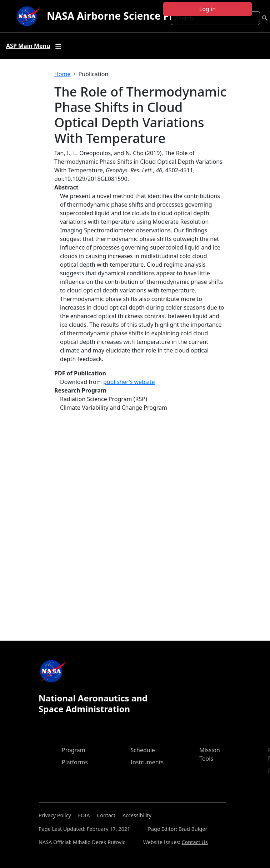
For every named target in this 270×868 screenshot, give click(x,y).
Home (62, 74)
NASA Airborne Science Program (127, 16)
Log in (207, 9)
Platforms (75, 762)
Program (74, 750)
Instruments (147, 762)
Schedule (143, 750)
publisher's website (129, 382)
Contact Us (195, 842)
